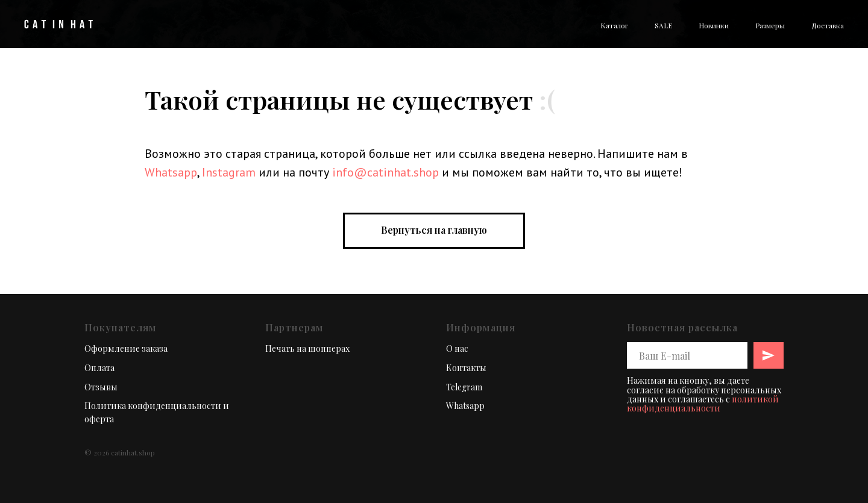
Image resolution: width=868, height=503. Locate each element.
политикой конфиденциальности (703, 404)
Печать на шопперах (307, 348)
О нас (457, 348)
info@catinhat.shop (385, 172)
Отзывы (101, 387)
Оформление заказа (126, 348)
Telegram (464, 387)
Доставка (828, 25)
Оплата (99, 368)
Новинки (714, 25)
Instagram (229, 172)
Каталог (614, 25)
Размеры (770, 25)
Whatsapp (171, 172)
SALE (663, 25)
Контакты (466, 368)
